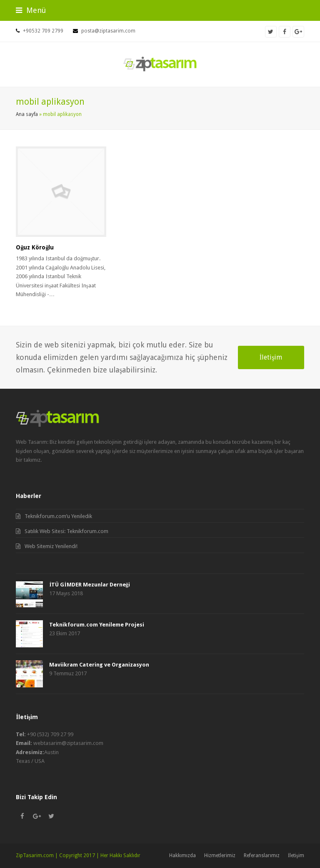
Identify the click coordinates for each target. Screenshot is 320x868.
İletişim (271, 357)
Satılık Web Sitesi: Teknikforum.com (66, 531)
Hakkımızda (182, 855)
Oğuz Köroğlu (35, 247)
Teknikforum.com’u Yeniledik (58, 516)
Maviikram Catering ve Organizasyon (99, 665)
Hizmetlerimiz (220, 855)
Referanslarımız (262, 855)
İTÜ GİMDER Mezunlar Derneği (90, 585)
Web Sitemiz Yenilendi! (51, 546)
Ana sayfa (27, 114)
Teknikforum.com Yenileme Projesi (97, 625)
